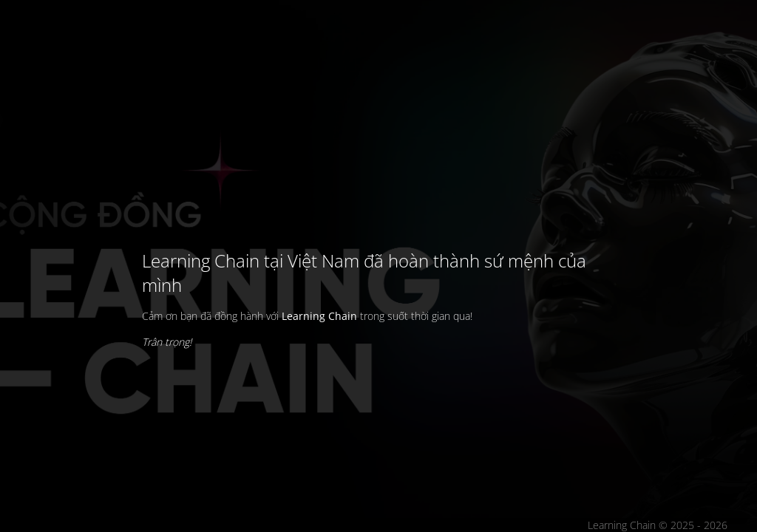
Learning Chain (319, 316)
